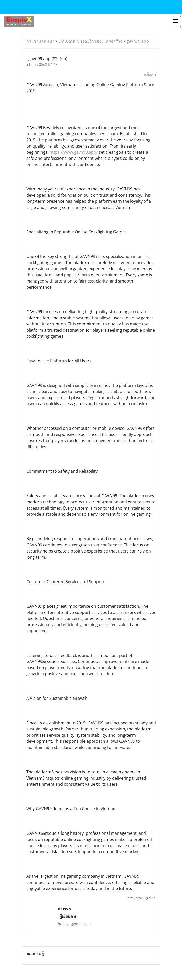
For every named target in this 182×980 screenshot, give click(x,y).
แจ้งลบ (150, 74)
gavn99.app (138, 41)
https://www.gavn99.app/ (74, 152)
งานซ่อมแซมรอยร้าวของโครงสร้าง (90, 41)
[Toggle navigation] (175, 21)
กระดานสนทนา (40, 41)
